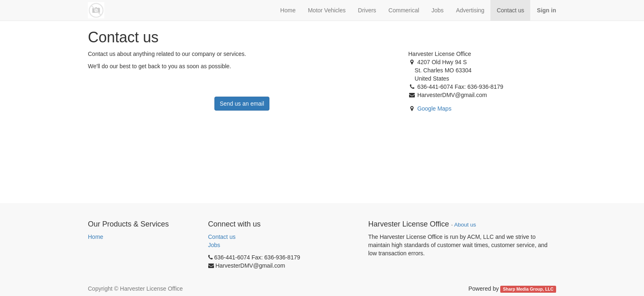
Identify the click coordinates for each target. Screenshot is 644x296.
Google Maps (434, 109)
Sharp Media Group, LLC (528, 289)
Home (95, 237)
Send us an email (242, 104)
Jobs (214, 245)
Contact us (222, 237)
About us (465, 225)
